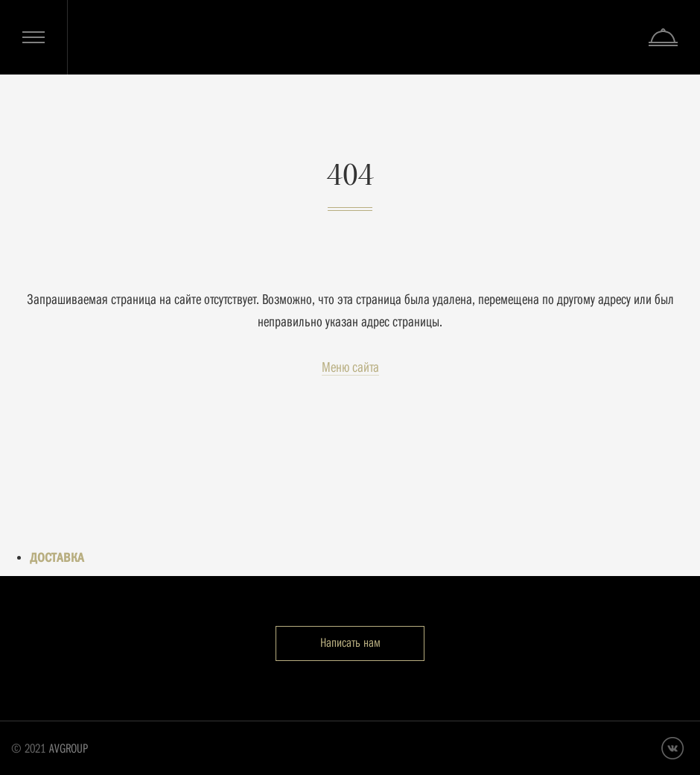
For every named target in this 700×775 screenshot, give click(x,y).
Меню (34, 37)
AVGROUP (69, 749)
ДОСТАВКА (57, 558)
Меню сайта (350, 367)
